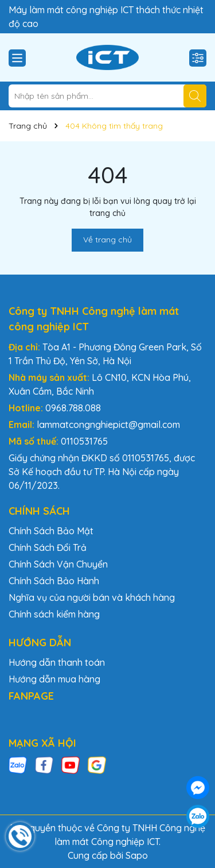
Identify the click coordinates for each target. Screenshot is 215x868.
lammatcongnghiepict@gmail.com (108, 425)
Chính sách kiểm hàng (54, 614)
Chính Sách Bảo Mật (51, 531)
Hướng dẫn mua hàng (54, 679)
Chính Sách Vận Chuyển (58, 564)
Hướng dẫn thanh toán (57, 662)
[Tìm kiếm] (195, 96)
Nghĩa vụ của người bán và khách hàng (92, 597)
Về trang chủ (107, 240)
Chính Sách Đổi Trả (48, 547)
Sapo (137, 855)
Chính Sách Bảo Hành (54, 581)
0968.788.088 (73, 408)
